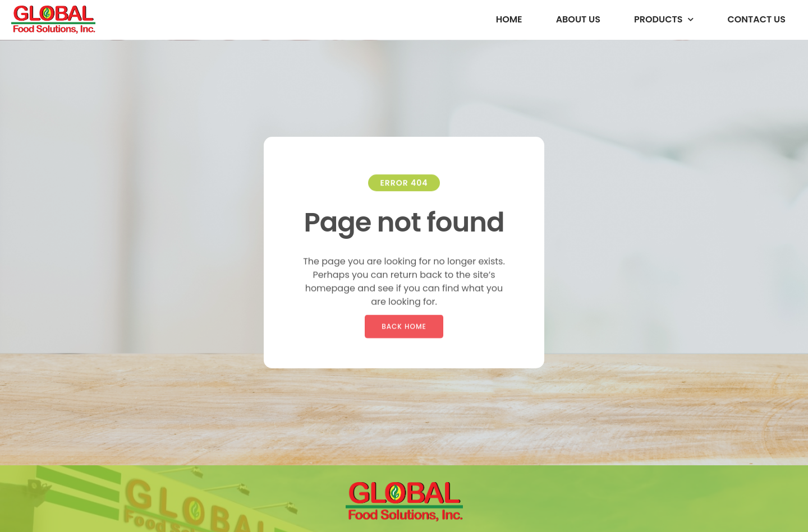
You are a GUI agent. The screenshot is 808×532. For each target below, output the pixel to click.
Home (509, 19)
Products (664, 19)
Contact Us (756, 19)
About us (578, 19)
